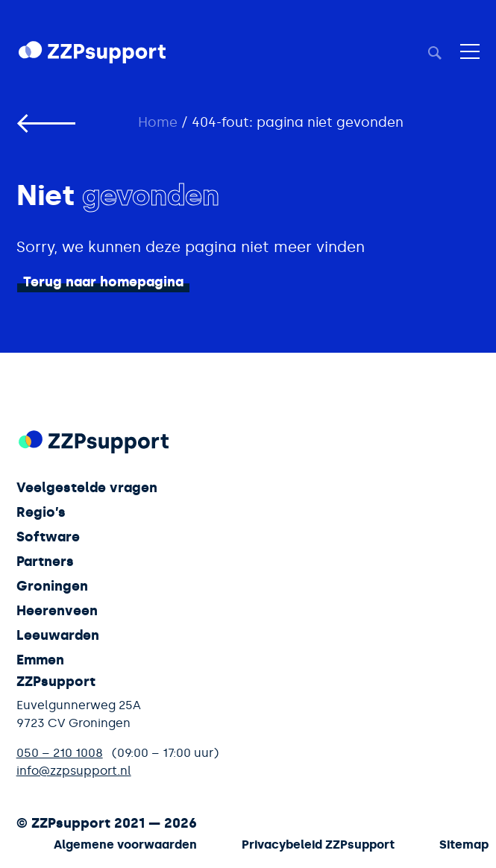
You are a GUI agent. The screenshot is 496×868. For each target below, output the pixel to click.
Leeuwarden (58, 635)
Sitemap (464, 845)
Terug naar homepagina (103, 282)
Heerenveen (57, 611)
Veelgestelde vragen (87, 488)
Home (158, 122)
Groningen (52, 586)
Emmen (40, 660)
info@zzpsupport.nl (74, 771)
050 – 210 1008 (60, 753)
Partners (45, 562)
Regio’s (41, 512)
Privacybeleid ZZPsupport (318, 845)
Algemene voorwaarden (125, 845)
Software (48, 537)
